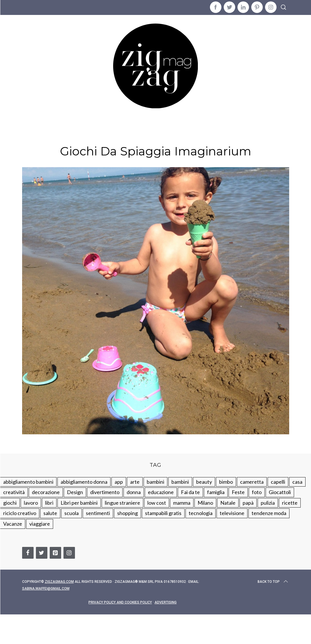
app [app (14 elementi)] (119, 482)
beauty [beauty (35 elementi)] (204, 482)
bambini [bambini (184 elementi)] (180, 482)
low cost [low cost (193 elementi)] (157, 503)
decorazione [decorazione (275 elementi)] (46, 492)
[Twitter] (42, 553)
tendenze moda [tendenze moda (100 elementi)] (269, 513)
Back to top (273, 582)
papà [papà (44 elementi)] (248, 503)
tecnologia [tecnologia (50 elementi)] (201, 513)
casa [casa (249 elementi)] (297, 482)
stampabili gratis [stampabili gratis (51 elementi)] (163, 513)
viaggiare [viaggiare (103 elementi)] (40, 524)
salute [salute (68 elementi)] (50, 513)
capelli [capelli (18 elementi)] (278, 482)
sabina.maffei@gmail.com (46, 589)
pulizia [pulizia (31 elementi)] (268, 503)
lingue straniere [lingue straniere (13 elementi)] (122, 503)
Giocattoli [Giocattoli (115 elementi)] (280, 492)
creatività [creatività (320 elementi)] (14, 492)
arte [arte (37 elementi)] (135, 482)
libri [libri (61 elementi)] (49, 503)
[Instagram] (69, 553)
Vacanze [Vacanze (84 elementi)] (13, 524)
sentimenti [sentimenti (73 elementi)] (98, 513)
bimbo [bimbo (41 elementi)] (226, 482)
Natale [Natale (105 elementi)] (228, 503)
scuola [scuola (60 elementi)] (72, 513)
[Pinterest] (55, 553)
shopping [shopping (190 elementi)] (128, 513)
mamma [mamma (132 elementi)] (182, 503)
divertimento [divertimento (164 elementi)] (105, 492)
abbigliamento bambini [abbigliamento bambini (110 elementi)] (28, 482)
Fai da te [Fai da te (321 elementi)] (190, 492)
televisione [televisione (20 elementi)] (232, 513)
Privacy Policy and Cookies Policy (120, 602)
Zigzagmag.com (59, 582)
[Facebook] (28, 553)
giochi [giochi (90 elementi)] (10, 503)
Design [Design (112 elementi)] (75, 492)
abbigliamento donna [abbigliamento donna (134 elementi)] (84, 482)
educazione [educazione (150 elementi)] (161, 492)
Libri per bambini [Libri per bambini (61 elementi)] (79, 503)
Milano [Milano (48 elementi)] (205, 503)
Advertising (166, 602)
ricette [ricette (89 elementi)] (290, 503)
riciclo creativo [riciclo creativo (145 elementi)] (20, 513)
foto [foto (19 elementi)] (257, 492)
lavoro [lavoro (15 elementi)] (31, 503)
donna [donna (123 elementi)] (134, 492)
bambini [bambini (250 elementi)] (155, 482)
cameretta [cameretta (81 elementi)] (252, 482)
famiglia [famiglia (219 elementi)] (216, 492)
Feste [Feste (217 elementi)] (238, 492)
